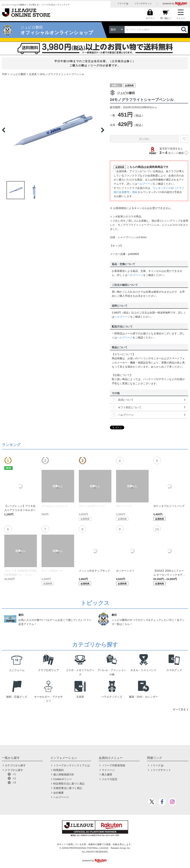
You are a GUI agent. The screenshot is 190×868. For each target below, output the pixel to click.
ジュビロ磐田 (18, 74)
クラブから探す (14, 770)
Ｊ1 (14, 774)
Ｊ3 (14, 782)
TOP (5, 74)
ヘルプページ (145, 184)
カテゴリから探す (15, 765)
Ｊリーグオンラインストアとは (72, 765)
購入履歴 (107, 774)
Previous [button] (4, 130)
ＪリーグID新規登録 (113, 765)
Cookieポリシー (63, 779)
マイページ (108, 770)
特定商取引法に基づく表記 (69, 784)
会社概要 (58, 793)
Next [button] (103, 130)
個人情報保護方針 (64, 774)
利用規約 (58, 770)
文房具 (33, 74)
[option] (53, 130)
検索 (184, 30)
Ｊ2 (14, 778)
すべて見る (179, 709)
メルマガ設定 (110, 779)
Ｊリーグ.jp (123, 4)
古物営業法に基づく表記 (68, 788)
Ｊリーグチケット (143, 4)
